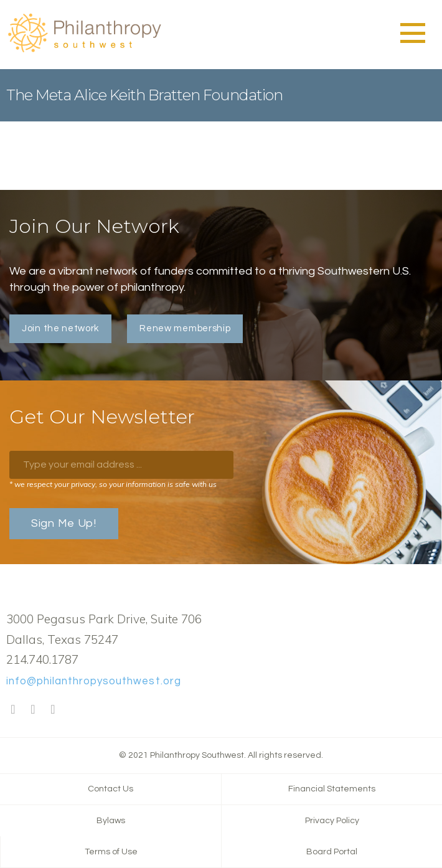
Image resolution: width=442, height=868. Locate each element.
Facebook (13, 710)
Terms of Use (111, 852)
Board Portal (332, 852)
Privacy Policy (332, 821)
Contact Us (110, 789)
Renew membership (185, 328)
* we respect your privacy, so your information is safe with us (113, 484)
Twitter (33, 710)
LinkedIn (53, 710)
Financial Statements (332, 789)
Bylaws (111, 821)
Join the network (60, 328)
